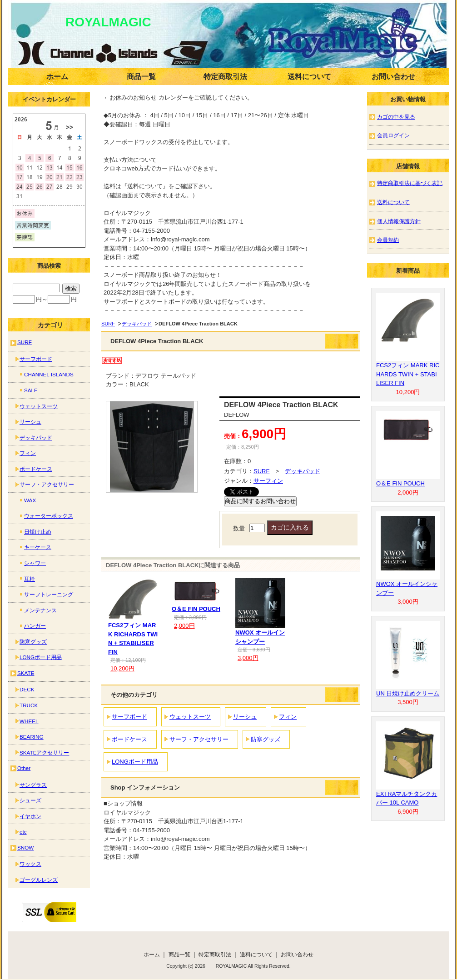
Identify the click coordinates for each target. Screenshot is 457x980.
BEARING (32, 737)
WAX (30, 500)
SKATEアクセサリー (44, 752)
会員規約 (388, 240)
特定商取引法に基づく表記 (410, 183)
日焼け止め (38, 532)
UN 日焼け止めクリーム (408, 693)
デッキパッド (137, 324)
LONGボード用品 (135, 762)
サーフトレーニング (49, 594)
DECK (27, 689)
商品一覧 (141, 77)
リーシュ (245, 717)
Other (24, 768)
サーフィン (268, 481)
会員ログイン (393, 135)
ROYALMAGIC (96, 22)
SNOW (25, 847)
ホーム (57, 77)
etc (23, 832)
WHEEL (29, 721)
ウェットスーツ (190, 717)
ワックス (30, 864)
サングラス (33, 785)
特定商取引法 (225, 77)
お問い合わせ (393, 77)
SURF (108, 324)
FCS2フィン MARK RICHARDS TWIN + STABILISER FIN (408, 374)
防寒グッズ (266, 739)
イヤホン (30, 816)
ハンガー (35, 626)
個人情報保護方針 (399, 221)
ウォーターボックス (49, 516)
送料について (309, 77)
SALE (31, 390)
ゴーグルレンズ (39, 880)
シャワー (35, 563)
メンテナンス (40, 610)
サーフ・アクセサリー (199, 739)
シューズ (30, 800)
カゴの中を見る (396, 117)
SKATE (26, 673)
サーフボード (129, 717)
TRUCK (29, 705)
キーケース (38, 547)
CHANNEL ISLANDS (49, 374)
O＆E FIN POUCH (196, 609)
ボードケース (129, 739)
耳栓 (30, 579)
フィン (288, 717)
